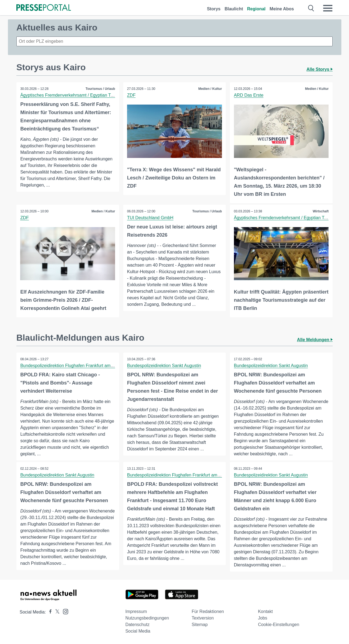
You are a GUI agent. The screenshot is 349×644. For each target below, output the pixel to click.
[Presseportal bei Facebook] (49, 612)
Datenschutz (138, 624)
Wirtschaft (321, 211)
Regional (256, 9)
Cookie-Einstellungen (279, 624)
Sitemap (200, 624)
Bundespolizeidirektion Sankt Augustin (164, 365)
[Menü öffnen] (328, 8)
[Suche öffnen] (311, 8)
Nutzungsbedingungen (147, 618)
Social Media (138, 631)
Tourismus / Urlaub (100, 89)
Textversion (203, 618)
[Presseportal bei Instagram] (64, 611)
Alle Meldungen (315, 339)
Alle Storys (320, 69)
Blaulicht (234, 9)
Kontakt (265, 611)
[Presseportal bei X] (56, 612)
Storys (214, 9)
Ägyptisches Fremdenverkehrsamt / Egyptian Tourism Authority (81, 95)
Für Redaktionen (208, 611)
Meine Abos (282, 9)
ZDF (132, 95)
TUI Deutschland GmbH (151, 217)
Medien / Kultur (210, 89)
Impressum (136, 611)
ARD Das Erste (249, 95)
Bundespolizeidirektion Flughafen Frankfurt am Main (71, 365)
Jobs (263, 618)
